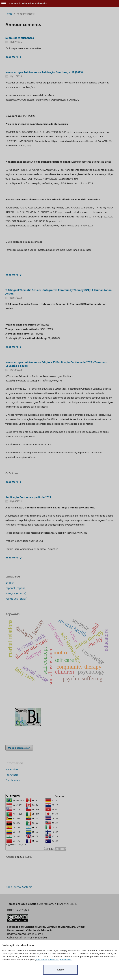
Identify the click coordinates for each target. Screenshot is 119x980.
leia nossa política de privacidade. (54, 960)
